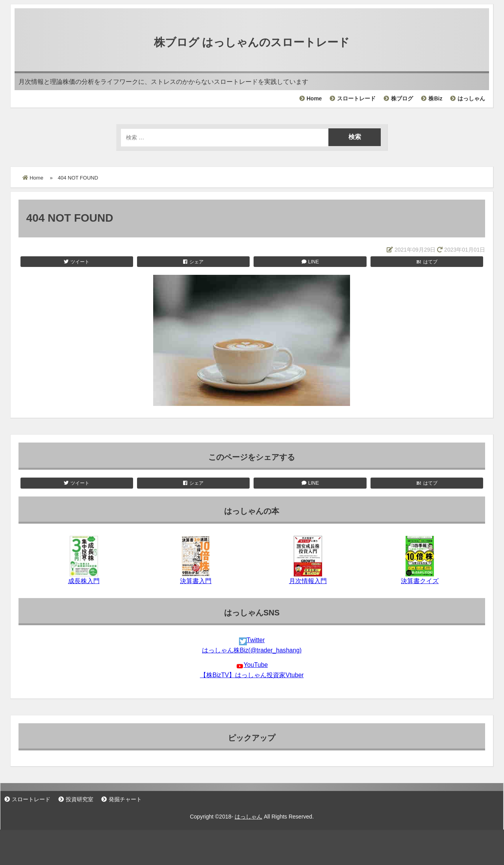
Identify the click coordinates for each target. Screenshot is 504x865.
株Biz (435, 98)
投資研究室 (80, 799)
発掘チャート (125, 799)
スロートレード (356, 98)
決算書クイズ (420, 581)
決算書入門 (196, 581)
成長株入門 (84, 581)
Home (314, 98)
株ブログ (402, 98)
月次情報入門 (308, 581)
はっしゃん (471, 98)
